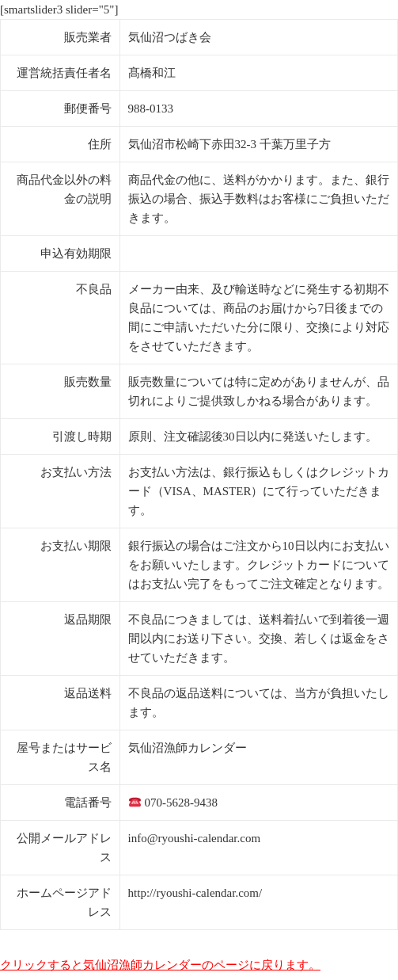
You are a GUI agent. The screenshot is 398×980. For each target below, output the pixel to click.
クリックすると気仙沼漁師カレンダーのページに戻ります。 (160, 965)
